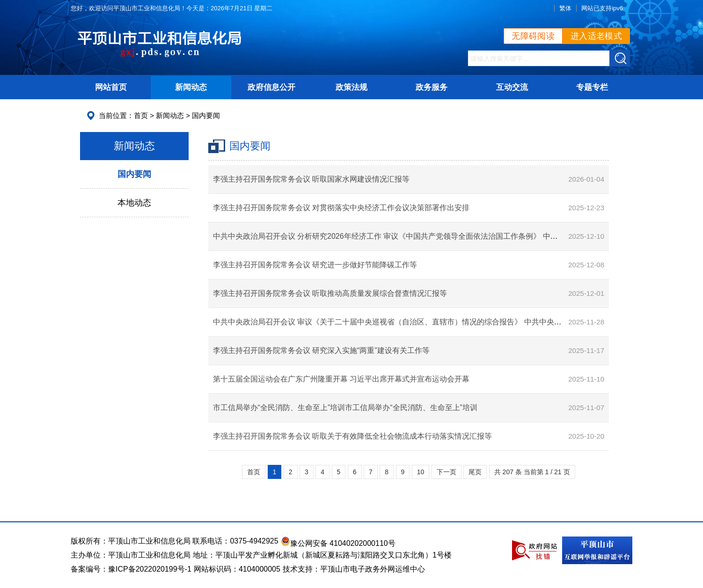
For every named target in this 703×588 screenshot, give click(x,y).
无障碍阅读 (533, 36)
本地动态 (134, 203)
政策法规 (351, 87)
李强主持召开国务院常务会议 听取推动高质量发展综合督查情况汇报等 (330, 293)
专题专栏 (592, 87)
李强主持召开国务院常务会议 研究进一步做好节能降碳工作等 (315, 265)
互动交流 (512, 87)
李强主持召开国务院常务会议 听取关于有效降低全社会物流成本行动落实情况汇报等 (352, 436)
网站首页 (111, 87)
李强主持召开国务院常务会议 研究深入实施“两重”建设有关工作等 (321, 350)
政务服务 (432, 87)
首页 (141, 115)
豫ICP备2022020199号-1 (150, 569)
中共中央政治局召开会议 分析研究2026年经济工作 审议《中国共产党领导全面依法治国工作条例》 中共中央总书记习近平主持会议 (430, 236)
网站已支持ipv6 (602, 8)
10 (421, 472)
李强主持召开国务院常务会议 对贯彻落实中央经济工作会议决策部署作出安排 (341, 208)
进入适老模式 (596, 36)
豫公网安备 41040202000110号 (338, 543)
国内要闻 (206, 115)
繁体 (565, 8)
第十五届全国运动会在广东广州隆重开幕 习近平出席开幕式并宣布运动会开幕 (341, 379)
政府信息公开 (271, 87)
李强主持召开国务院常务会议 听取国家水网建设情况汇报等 (311, 179)
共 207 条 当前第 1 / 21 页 (532, 472)
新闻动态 (191, 87)
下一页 (447, 472)
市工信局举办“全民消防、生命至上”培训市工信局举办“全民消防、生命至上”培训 (345, 408)
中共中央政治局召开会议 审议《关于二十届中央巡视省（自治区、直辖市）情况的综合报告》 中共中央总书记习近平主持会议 (421, 322)
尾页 (475, 472)
